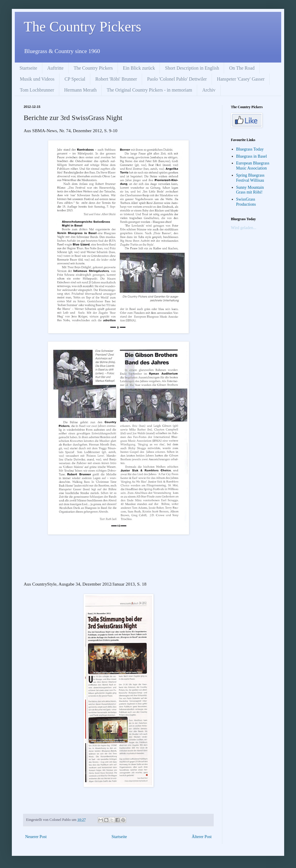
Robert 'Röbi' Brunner (116, 79)
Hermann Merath (81, 90)
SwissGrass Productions (246, 202)
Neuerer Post (36, 837)
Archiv (209, 90)
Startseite (28, 68)
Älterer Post (202, 837)
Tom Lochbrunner (37, 90)
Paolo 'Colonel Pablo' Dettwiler (177, 79)
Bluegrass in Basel (252, 156)
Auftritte (55, 68)
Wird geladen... (244, 228)
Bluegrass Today (250, 149)
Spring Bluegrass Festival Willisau (250, 178)
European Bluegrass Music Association (253, 166)
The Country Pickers (82, 27)
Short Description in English (192, 68)
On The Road (242, 68)
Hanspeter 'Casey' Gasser (241, 79)
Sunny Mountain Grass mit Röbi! (250, 190)
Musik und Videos (37, 79)
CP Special (75, 79)
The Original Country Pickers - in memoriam (149, 90)
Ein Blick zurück (139, 68)
